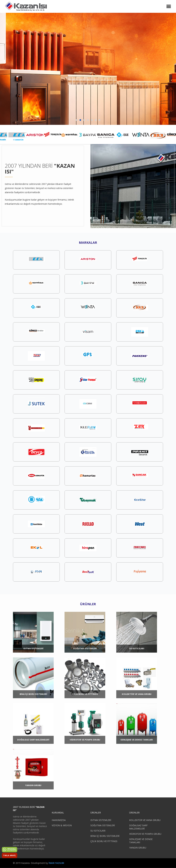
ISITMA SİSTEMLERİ (101, 820)
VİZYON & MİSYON (62, 825)
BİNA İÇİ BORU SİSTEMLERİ (105, 836)
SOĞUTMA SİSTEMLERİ (103, 825)
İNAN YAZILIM (56, 863)
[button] (77, 120)
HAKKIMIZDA (59, 820)
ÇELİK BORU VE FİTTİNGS (104, 841)
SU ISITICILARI (98, 831)
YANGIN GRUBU (138, 848)
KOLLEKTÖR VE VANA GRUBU (145, 820)
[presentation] (7, 65)
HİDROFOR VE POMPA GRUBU (145, 834)
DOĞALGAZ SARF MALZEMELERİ (138, 827)
